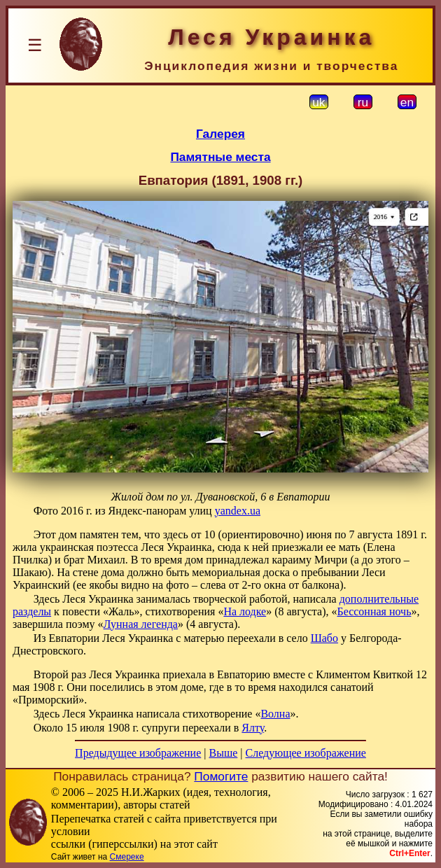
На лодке (245, 611)
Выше (223, 753)
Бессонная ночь (374, 611)
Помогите (221, 776)
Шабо (324, 638)
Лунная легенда (141, 624)
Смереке (127, 857)
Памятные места (220, 157)
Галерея (220, 134)
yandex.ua (238, 511)
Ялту (253, 728)
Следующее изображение (306, 753)
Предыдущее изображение (138, 753)
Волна (275, 714)
